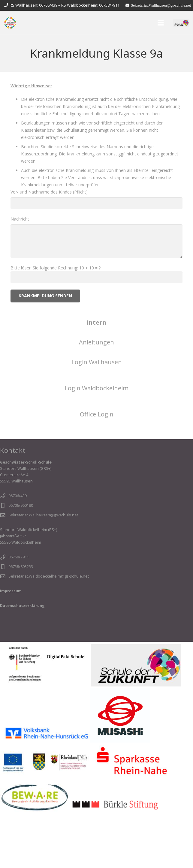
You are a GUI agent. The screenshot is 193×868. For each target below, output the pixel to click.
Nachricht (96, 237)
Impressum (11, 591)
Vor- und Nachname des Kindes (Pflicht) (96, 199)
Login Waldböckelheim (96, 388)
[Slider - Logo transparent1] (10, 23)
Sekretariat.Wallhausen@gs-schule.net (43, 515)
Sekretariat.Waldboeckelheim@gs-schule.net (49, 576)
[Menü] (161, 23)
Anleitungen (96, 342)
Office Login (97, 414)
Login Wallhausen (97, 362)
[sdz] (181, 23)
